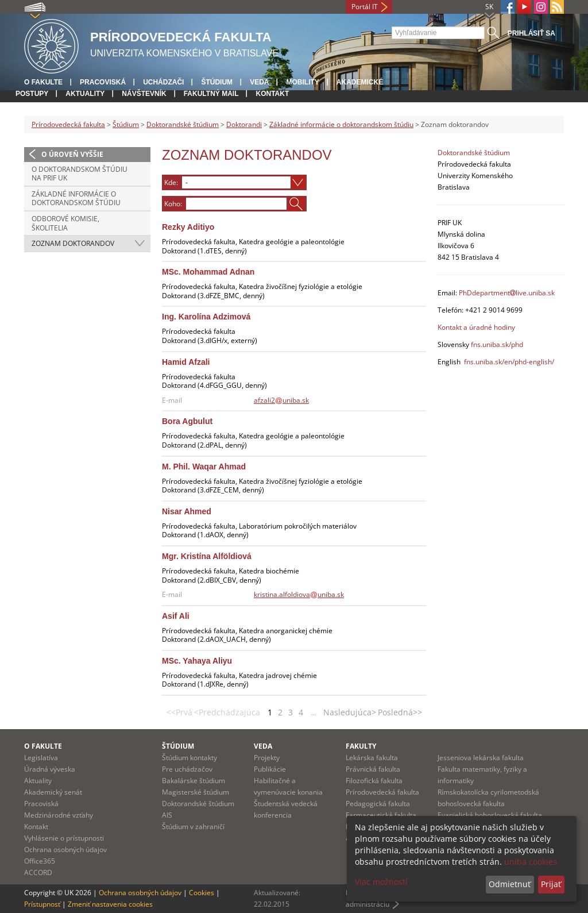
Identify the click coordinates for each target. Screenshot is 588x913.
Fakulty (361, 746)
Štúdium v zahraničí (193, 827)
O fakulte (43, 82)
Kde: (171, 182)
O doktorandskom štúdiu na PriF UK (80, 174)
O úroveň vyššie (72, 154)
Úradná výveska (50, 769)
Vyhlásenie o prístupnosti (64, 838)
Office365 (40, 861)
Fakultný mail (211, 94)
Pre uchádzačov (187, 769)
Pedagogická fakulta (378, 804)
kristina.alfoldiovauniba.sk (299, 594)
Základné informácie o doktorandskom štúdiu (341, 124)
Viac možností (381, 882)
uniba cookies (531, 862)
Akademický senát (53, 792)
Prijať (551, 884)
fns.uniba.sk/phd (497, 344)
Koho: (173, 203)
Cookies (202, 893)
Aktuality (85, 94)
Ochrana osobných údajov (65, 850)
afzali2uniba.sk (281, 400)
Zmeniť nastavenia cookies (110, 904)
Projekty (267, 758)
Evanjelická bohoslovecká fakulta (490, 815)
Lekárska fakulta (372, 758)
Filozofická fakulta (374, 781)
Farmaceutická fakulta (381, 815)
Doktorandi (244, 124)
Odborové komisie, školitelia (65, 223)
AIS (167, 815)
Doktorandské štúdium (183, 124)
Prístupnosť (42, 904)
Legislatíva (41, 758)
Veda (259, 82)
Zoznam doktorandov (73, 243)
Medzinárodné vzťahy (59, 815)
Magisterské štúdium (196, 792)
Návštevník (144, 94)
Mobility (302, 82)
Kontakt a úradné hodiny (476, 327)
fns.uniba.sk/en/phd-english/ (509, 362)
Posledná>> (400, 712)
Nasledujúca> (350, 712)
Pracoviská (103, 82)
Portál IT (365, 7)
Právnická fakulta (373, 769)
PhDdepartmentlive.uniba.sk (507, 293)
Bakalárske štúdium (194, 781)
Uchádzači (163, 82)
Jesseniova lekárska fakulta (481, 758)
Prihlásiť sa (531, 33)
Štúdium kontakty (189, 758)
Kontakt (272, 94)
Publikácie (270, 769)
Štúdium (217, 82)
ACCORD (38, 872)
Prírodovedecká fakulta (68, 124)
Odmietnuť (510, 884)
